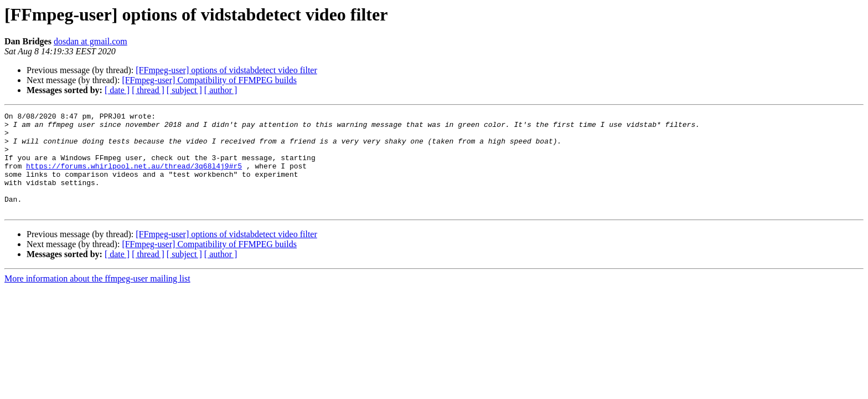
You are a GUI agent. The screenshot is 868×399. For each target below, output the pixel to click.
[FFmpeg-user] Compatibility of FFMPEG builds (209, 80)
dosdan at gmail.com (91, 41)
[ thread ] (148, 90)
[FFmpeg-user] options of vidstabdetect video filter (226, 70)
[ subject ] (184, 90)
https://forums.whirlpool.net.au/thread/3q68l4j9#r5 (134, 177)
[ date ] (117, 90)
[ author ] (221, 90)
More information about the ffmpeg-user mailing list (97, 298)
